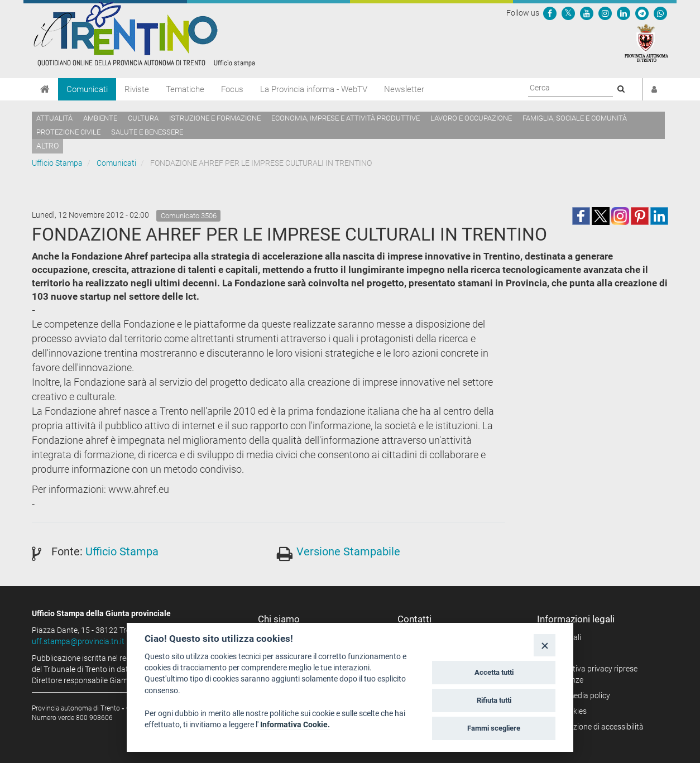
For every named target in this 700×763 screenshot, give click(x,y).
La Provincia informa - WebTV (314, 89)
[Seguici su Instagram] (605, 13)
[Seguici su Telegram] (642, 13)
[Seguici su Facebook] (550, 13)
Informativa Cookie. (295, 724)
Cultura (143, 118)
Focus (232, 89)
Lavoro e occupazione (471, 118)
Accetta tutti (494, 672)
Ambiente (100, 118)
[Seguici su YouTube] (587, 13)
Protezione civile (68, 132)
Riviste (137, 89)
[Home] (45, 89)
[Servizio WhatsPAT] (660, 13)
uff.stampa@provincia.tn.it (78, 641)
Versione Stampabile (348, 551)
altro (47, 146)
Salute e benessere (147, 132)
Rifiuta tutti (494, 700)
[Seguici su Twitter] (568, 13)
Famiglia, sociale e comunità (575, 118)
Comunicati (87, 89)
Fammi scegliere (494, 728)
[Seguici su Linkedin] (624, 13)
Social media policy (577, 695)
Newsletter (404, 89)
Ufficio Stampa (57, 163)
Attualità (54, 118)
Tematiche (185, 89)
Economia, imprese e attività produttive (346, 118)
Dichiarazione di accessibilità (594, 727)
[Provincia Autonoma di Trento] (646, 42)
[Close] (545, 645)
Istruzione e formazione (215, 118)
